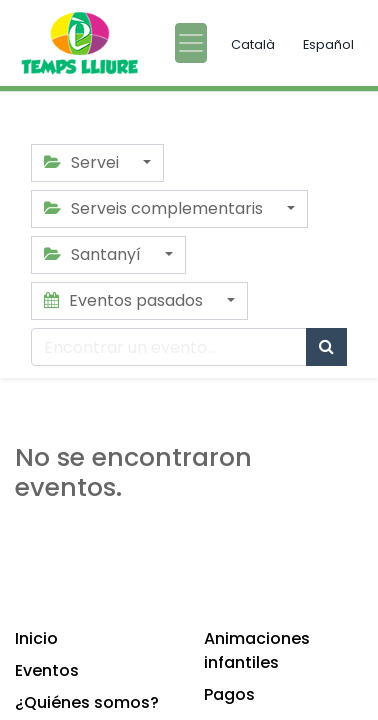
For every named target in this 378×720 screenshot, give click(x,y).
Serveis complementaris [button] (155, 208)
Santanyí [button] (94, 254)
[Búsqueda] (326, 347)
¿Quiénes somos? (87, 702)
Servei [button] (83, 162)
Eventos (47, 670)
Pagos (229, 694)
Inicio (36, 638)
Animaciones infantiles (257, 650)
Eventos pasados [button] (125, 300)
